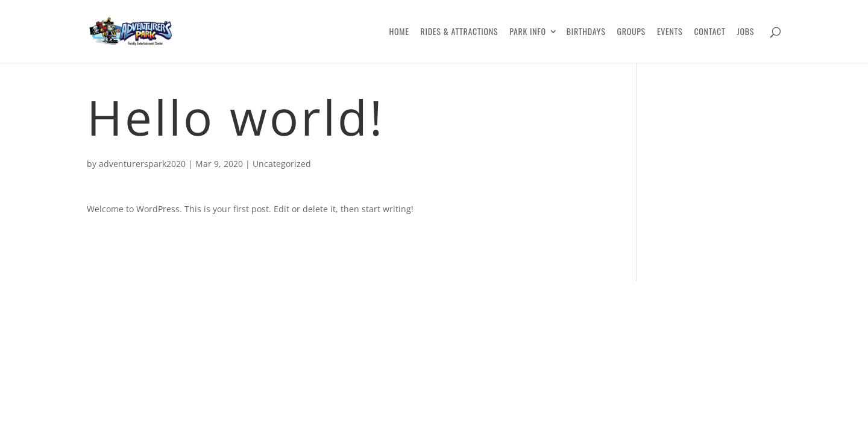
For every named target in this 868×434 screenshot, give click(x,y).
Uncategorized (282, 164)
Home (399, 32)
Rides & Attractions (460, 32)
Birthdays (586, 32)
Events (670, 32)
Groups (631, 32)
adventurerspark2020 (142, 164)
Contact (709, 32)
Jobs (745, 32)
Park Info (528, 32)
